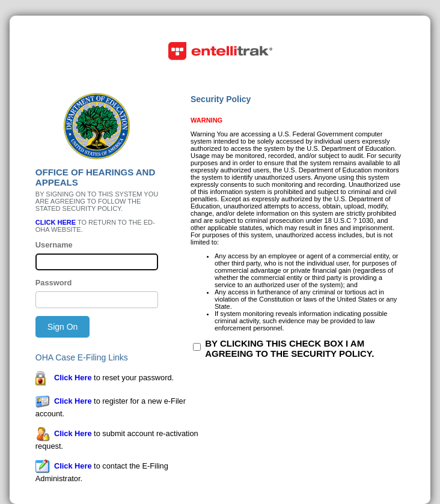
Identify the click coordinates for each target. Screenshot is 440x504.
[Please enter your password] (97, 300)
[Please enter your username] (97, 262)
